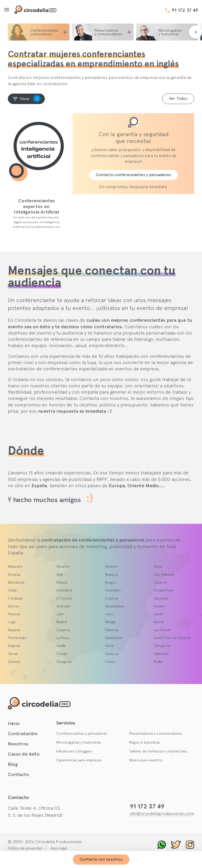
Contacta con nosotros (101, 859)
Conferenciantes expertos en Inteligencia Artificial (36, 206)
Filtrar (26, 99)
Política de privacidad (25, 848)
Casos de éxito (24, 754)
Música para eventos (146, 760)
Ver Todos (178, 99)
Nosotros (18, 744)
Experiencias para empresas (79, 760)
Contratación (23, 734)
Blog (13, 764)
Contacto (18, 774)
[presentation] (195, 32)
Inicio (14, 723)
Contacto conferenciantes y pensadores (133, 175)
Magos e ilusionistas (145, 742)
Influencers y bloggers (74, 751)
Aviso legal (59, 848)
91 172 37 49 (185, 10)
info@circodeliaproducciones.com (162, 813)
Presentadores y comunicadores (156, 733)
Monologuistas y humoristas (79, 742)
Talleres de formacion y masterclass (158, 751)
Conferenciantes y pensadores (82, 733)
